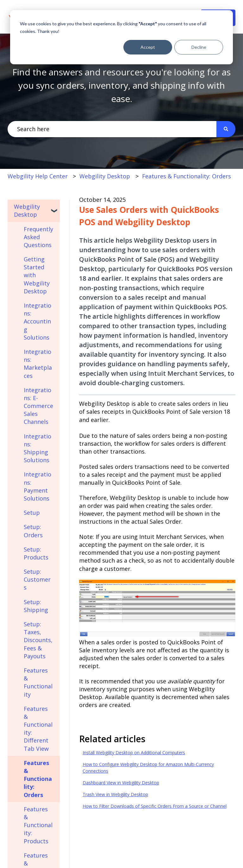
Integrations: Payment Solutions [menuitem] (37, 486)
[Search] (226, 129)
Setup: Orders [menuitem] (33, 531)
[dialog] (121, 37)
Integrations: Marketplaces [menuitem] (38, 364)
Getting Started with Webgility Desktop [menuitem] (37, 275)
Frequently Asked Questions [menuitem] (38, 237)
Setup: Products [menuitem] (36, 553)
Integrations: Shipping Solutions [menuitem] (37, 448)
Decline (199, 47)
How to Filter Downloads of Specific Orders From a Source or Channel (155, 806)
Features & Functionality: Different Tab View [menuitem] (38, 729)
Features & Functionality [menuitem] (38, 682)
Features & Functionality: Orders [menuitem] (38, 779)
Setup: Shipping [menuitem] (36, 606)
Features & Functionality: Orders (187, 176)
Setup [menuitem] (32, 513)
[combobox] (112, 129)
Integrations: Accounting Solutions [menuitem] (37, 321)
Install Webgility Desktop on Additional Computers (134, 753)
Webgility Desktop (105, 176)
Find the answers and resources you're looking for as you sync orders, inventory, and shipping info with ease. (121, 85)
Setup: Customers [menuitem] (37, 579)
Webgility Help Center (38, 176)
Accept (148, 47)
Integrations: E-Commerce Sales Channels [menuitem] (38, 406)
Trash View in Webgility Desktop (115, 794)
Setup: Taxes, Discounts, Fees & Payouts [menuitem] (38, 640)
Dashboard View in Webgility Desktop (121, 783)
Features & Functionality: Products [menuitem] (38, 825)
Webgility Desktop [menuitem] (27, 211)
